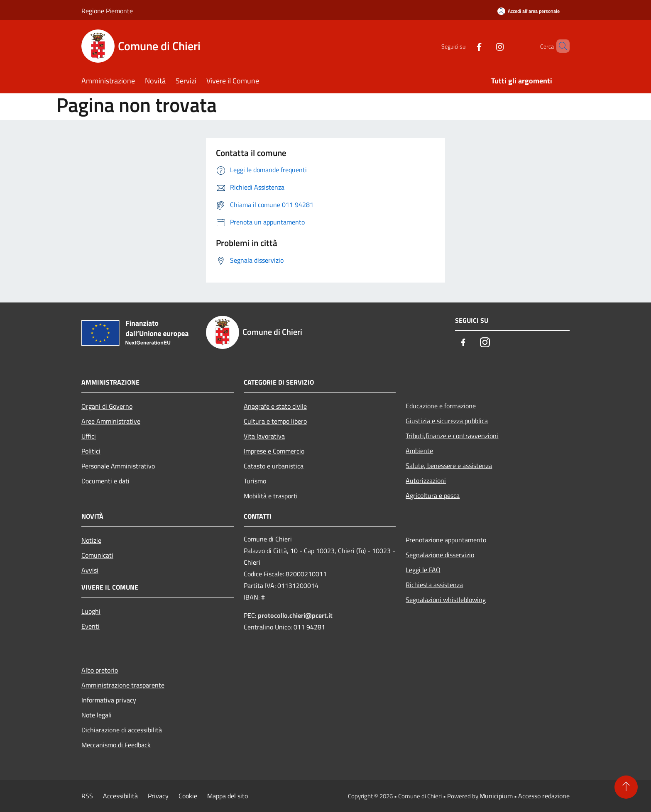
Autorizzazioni (426, 480)
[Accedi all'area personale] (529, 11)
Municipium (496, 796)
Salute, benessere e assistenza (449, 466)
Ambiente (419, 451)
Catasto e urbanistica (274, 466)
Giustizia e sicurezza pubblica (447, 421)
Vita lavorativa (264, 436)
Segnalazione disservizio (440, 555)
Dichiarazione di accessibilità (122, 730)
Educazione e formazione (441, 406)
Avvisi (90, 570)
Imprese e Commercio (274, 451)
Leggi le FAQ (423, 570)
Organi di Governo (107, 406)
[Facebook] (465, 46)
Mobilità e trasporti (271, 496)
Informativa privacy (109, 700)
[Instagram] (486, 46)
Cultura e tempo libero (275, 421)
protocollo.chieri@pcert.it (295, 615)
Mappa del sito (228, 796)
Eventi (91, 626)
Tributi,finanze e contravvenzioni (452, 436)
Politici (91, 451)
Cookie (188, 796)
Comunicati (97, 555)
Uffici (89, 436)
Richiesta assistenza (434, 585)
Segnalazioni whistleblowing (446, 600)
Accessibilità (120, 796)
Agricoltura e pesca (433, 495)
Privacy (158, 796)
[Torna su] (626, 787)
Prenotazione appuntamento (446, 540)
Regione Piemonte (107, 11)
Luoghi (91, 611)
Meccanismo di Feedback (116, 745)
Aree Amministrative (111, 421)
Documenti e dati (105, 481)
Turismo (255, 481)
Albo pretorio (100, 670)
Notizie (91, 540)
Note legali (97, 715)
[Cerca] (560, 46)
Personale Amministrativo (118, 466)
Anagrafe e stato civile (275, 406)
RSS (87, 796)
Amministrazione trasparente (123, 685)
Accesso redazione (544, 796)
